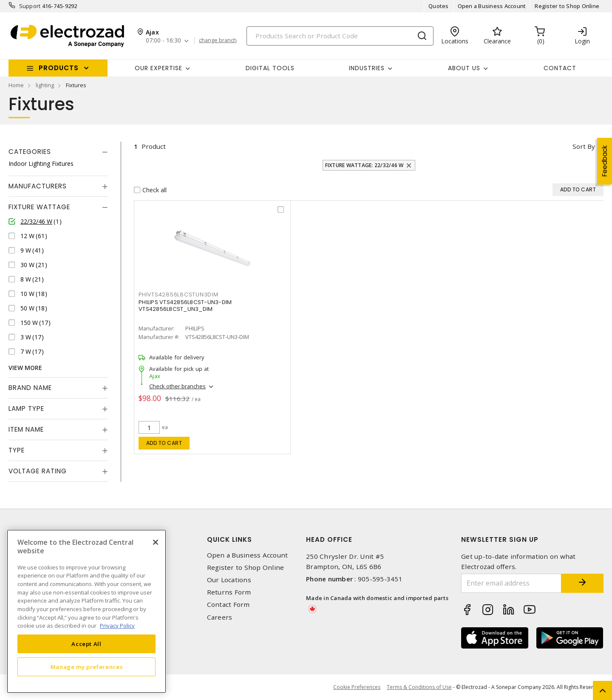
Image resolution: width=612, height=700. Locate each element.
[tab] (58, 152)
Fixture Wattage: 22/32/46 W (364, 165)
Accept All (86, 644)
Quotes (439, 6)
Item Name (26, 429)
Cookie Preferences (357, 687)
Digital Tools (270, 68)
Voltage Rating (38, 471)
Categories (30, 152)
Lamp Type (26, 408)
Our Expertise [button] (159, 68)
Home (16, 85)
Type (17, 450)
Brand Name (30, 388)
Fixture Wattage (39, 207)
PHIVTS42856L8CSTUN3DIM (178, 295)
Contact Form (228, 605)
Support (30, 6)
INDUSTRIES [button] (367, 68)
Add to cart (164, 443)
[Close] (156, 542)
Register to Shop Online (567, 6)
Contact (560, 68)
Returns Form (229, 592)
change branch (218, 40)
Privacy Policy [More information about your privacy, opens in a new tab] (117, 626)
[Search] (340, 36)
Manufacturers (38, 186)
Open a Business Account (492, 6)
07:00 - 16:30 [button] (163, 41)
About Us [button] (464, 68)
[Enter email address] (511, 583)
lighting (45, 85)
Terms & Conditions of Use (419, 687)
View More (25, 368)
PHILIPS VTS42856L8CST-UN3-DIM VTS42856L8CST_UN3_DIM (185, 306)
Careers (220, 617)
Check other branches (177, 386)
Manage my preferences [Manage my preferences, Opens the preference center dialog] (87, 667)
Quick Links (229, 539)
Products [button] (59, 68)
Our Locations (229, 580)
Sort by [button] (584, 146)
